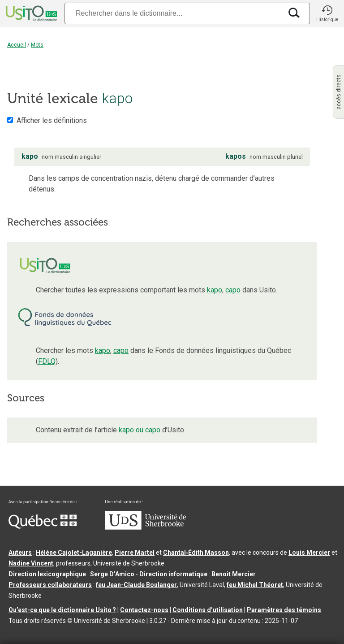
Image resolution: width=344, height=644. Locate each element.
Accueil (17, 45)
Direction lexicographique (47, 574)
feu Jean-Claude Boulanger (136, 585)
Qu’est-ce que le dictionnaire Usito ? (62, 610)
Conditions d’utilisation (208, 610)
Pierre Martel (135, 553)
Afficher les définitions (52, 120)
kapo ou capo (140, 430)
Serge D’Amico (112, 574)
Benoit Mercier (234, 574)
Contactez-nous (144, 610)
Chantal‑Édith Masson (196, 553)
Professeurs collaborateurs (50, 585)
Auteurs (20, 553)
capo (233, 290)
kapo (215, 290)
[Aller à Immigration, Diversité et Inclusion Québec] (43, 527)
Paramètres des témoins (284, 610)
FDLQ (47, 361)
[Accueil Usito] (30, 13)
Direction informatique (173, 574)
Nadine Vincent (31, 563)
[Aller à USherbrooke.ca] (146, 527)
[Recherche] (173, 13)
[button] (327, 13)
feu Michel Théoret (255, 585)
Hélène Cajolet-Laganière (74, 553)
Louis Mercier (309, 553)
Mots (37, 45)
